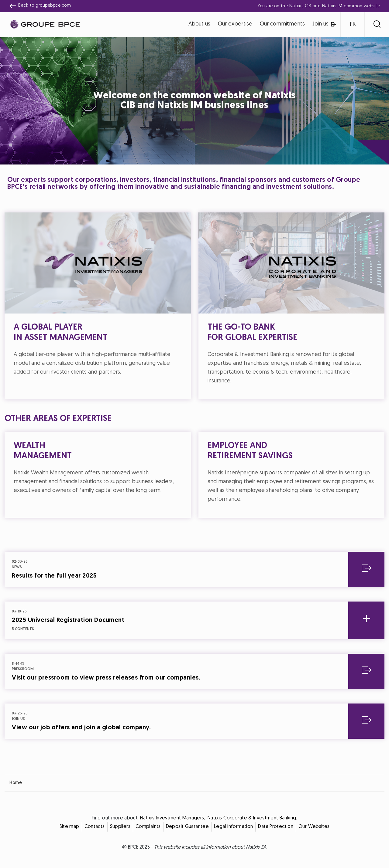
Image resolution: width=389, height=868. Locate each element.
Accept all (224, 488)
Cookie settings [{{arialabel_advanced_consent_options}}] (158, 380)
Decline (165, 488)
